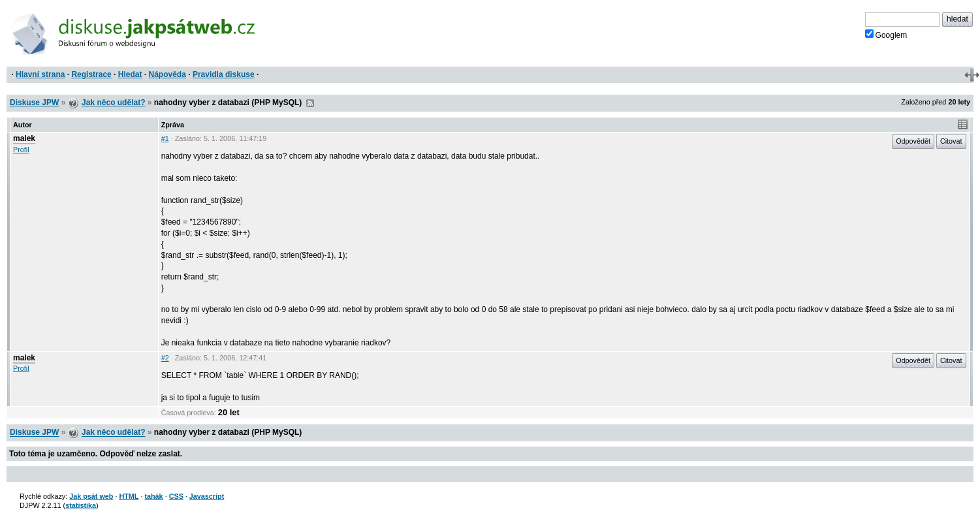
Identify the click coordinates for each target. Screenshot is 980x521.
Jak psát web (91, 496)
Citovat (951, 141)
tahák (153, 496)
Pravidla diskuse (224, 74)
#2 (165, 358)
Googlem (886, 35)
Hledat (130, 74)
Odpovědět (913, 141)
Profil (21, 150)
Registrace (91, 74)
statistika (81, 505)
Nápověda (167, 74)
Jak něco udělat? (113, 103)
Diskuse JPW (34, 103)
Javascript (207, 496)
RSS (310, 103)
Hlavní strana (40, 74)
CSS (176, 496)
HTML (129, 496)
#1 (165, 138)
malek (24, 138)
